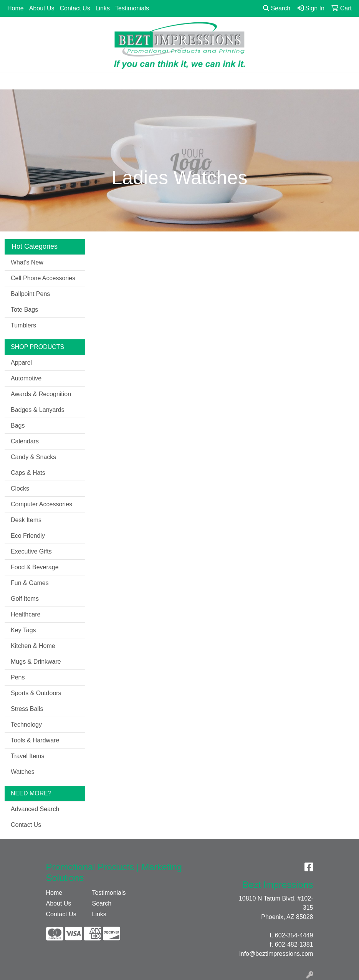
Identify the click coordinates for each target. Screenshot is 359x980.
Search (277, 8)
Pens (18, 677)
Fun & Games (30, 583)
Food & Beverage (35, 567)
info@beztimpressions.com (276, 954)
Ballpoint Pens (30, 294)
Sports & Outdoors (36, 693)
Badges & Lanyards (38, 410)
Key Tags (23, 630)
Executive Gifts (31, 551)
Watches (23, 772)
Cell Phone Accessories (43, 278)
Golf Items (25, 599)
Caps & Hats (28, 473)
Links (103, 8)
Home (16, 8)
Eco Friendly (28, 536)
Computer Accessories (41, 504)
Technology (26, 725)
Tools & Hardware (35, 740)
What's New (27, 262)
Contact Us (75, 8)
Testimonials (132, 8)
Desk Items (26, 520)
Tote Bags (24, 310)
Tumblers (23, 325)
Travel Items (27, 756)
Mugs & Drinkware (36, 662)
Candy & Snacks (33, 457)
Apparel (21, 363)
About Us (42, 8)
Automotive (26, 378)
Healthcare (26, 614)
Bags (18, 426)
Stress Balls (27, 709)
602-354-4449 (294, 935)
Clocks (20, 488)
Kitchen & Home (33, 646)
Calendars (25, 441)
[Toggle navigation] (12, 81)
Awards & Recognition (41, 394)
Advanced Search (35, 809)
